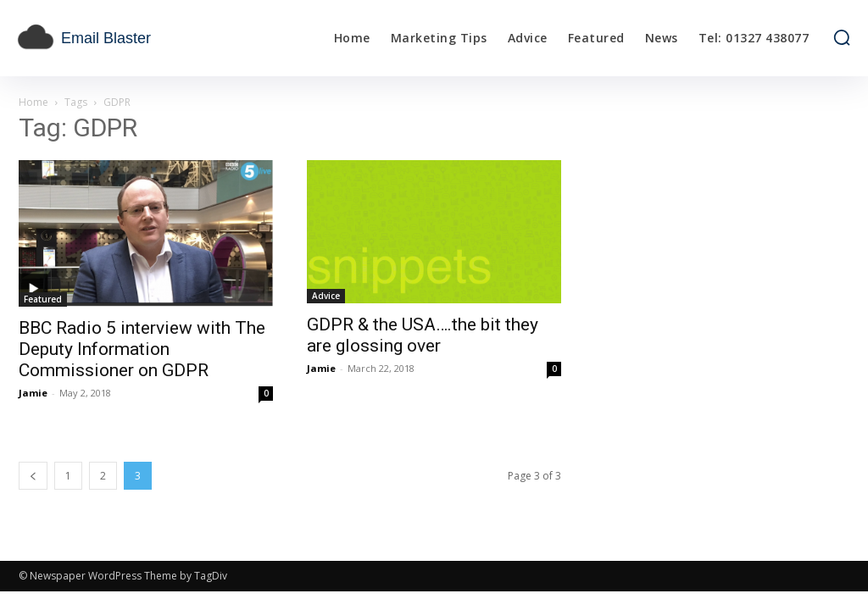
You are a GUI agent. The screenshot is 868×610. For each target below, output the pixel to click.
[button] (842, 37)
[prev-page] (33, 476)
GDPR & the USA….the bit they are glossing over (423, 335)
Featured (43, 299)
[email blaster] (121, 38)
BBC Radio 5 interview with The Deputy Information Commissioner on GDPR (142, 349)
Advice (326, 296)
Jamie (33, 393)
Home (33, 102)
